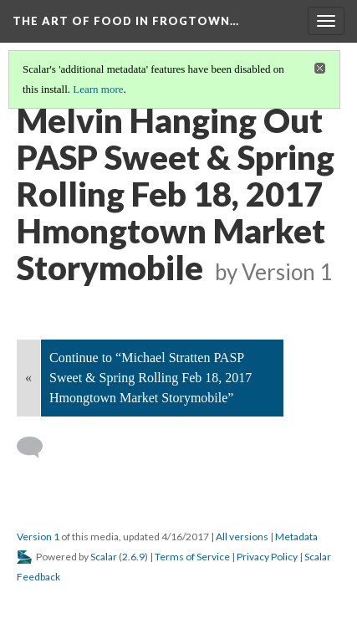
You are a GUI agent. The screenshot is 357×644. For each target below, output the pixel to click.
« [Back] (28, 378)
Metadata (296, 537)
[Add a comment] (37, 447)
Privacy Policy (267, 557)
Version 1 (38, 537)
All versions (242, 537)
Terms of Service (192, 557)
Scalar (104, 557)
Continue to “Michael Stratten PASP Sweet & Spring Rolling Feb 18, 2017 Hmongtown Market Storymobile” (150, 378)
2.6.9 (133, 557)
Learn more (98, 89)
